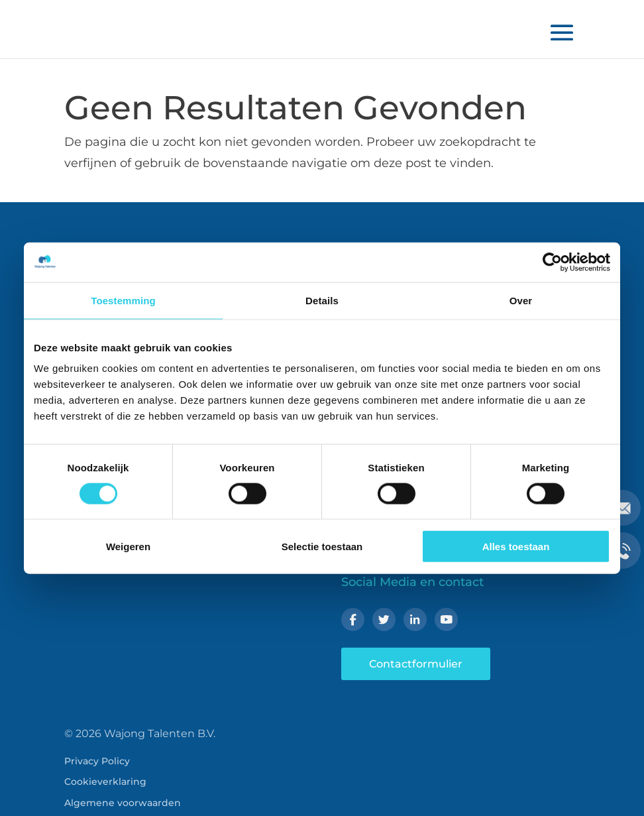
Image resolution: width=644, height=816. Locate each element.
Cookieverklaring (105, 782)
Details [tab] (322, 300)
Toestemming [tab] (123, 300)
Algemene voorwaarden (123, 803)
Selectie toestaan (322, 547)
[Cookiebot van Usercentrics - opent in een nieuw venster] (552, 262)
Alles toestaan (516, 547)
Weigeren (128, 547)
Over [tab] (521, 300)
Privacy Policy (97, 761)
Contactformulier (416, 664)
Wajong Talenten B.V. (160, 733)
